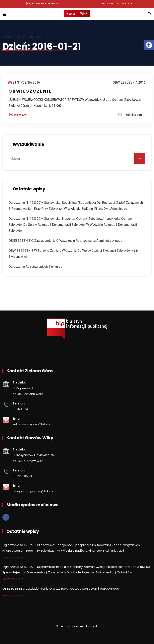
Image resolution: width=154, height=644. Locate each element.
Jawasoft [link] (91, 626)
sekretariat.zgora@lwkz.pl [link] (116, 3)
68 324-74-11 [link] (22, 409)
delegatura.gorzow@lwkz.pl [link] (33, 491)
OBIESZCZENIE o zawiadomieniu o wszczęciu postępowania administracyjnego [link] (65, 241)
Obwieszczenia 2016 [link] (129, 82)
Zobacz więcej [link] (17, 115)
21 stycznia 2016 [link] (26, 82)
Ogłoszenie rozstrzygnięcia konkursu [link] (35, 267)
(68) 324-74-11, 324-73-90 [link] (42, 3)
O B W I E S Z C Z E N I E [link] (30, 91)
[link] (149, 45)
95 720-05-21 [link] (22, 476)
